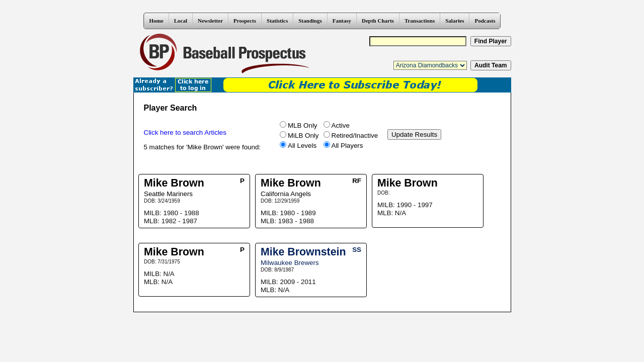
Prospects (245, 21)
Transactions (420, 21)
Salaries (455, 21)
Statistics (277, 21)
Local (181, 21)
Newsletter (210, 21)
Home (156, 21)
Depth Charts (378, 21)
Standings (310, 21)
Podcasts (485, 21)
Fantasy (342, 21)
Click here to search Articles (185, 132)
